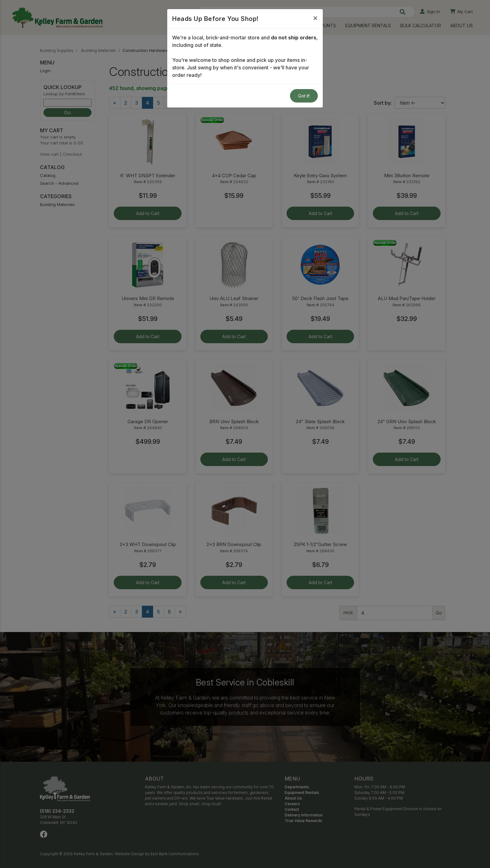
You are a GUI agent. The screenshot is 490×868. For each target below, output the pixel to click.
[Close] (315, 18)
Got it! (304, 96)
